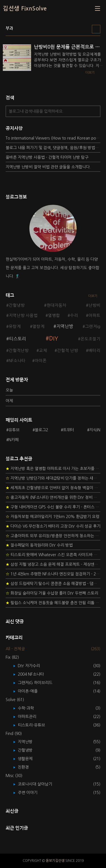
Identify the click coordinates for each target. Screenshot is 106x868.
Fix (12, 657)
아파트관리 (31, 717)
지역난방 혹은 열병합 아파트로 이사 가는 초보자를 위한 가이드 (53, 469)
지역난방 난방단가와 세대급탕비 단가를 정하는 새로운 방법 (53, 478)
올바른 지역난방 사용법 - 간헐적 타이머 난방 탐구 (47, 157)
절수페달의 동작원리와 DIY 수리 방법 (39, 545)
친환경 (27, 767)
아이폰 (41, 361)
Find (14, 734)
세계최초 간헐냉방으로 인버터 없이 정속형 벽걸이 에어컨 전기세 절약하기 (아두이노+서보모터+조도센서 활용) (53, 488)
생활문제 (29, 759)
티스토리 (18, 339)
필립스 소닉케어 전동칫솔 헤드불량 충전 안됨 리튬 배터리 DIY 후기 (53, 603)
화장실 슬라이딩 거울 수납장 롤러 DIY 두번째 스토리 (52, 593)
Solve (15, 700)
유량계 (15, 327)
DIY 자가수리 (33, 666)
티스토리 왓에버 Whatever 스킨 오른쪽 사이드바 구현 (53, 555)
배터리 (94, 351)
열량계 (38, 327)
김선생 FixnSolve (25, 8)
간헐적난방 (19, 351)
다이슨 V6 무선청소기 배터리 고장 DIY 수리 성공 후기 (53, 526)
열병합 (54, 316)
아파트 (94, 316)
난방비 (94, 305)
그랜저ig (93, 327)
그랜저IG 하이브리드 (39, 683)
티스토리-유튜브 (35, 725)
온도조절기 (90, 339)
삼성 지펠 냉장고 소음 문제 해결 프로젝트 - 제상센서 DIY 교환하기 (53, 564)
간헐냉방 (17, 305)
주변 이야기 (32, 793)
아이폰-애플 (32, 691)
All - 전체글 (15, 649)
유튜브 (14, 430)
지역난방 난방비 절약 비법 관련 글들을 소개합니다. (48, 167)
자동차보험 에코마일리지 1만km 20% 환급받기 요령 (52, 517)
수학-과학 (30, 708)
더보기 (93, 296)
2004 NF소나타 (35, 674)
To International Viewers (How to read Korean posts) (53, 138)
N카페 (14, 440)
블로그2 (41, 430)
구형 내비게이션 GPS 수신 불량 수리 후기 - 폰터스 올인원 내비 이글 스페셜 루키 (53, 507)
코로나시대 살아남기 (39, 784)
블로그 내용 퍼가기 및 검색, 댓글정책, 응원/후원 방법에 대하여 (53, 148)
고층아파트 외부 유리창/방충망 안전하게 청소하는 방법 (53, 536)
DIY (54, 339)
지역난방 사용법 (23, 316)
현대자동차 (57, 305)
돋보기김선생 (55, 861)
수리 (74, 316)
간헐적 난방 (68, 351)
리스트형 (96, 29)
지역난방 (65, 326)
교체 (43, 351)
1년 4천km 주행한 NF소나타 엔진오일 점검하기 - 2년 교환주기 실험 (53, 574)
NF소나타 (17, 361)
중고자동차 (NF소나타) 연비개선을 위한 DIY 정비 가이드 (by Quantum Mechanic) (53, 497)
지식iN (95, 430)
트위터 (69, 430)
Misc (14, 776)
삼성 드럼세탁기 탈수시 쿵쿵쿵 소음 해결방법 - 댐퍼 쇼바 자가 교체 (53, 584)
